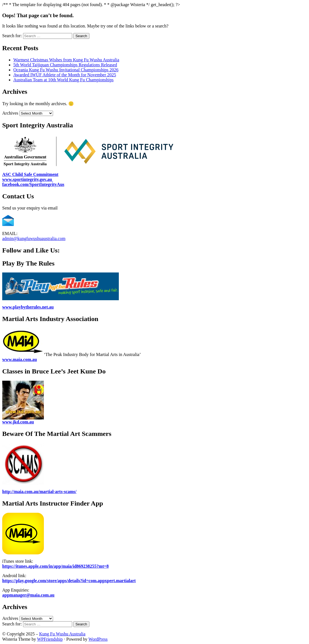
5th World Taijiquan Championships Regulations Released (65, 65)
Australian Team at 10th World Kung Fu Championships (63, 80)
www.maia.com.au (20, 359)
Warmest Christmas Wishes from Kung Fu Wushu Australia (66, 60)
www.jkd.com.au (18, 422)
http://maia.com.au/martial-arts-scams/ (39, 492)
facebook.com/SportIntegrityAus (33, 184)
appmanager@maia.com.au (28, 595)
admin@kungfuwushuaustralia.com (34, 238)
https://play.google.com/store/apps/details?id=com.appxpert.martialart (69, 581)
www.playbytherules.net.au (28, 307)
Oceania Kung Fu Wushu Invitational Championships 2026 (66, 70)
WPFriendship (50, 639)
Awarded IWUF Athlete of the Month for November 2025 (65, 75)
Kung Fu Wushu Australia (62, 634)
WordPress (98, 639)
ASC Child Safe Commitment (30, 174)
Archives (10, 113)
